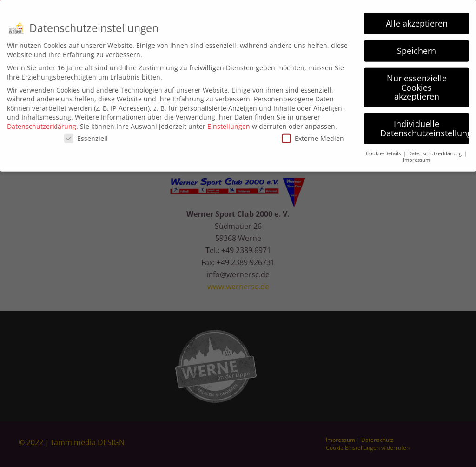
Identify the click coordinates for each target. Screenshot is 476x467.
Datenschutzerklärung (42, 123)
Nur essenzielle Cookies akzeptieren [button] (417, 84)
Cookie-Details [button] (384, 150)
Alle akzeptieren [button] (417, 20)
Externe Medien (313, 135)
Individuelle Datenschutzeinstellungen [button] (425, 125)
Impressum (416, 157)
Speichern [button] (416, 47)
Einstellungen (229, 123)
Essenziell (86, 135)
